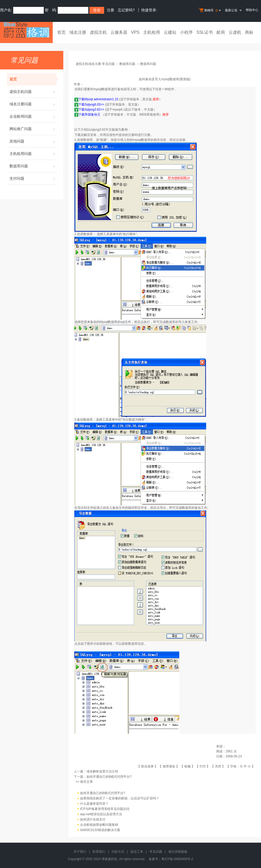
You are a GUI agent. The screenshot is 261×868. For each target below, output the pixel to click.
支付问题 (33, 178)
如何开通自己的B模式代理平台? (109, 777)
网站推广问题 (33, 129)
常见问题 (156, 852)
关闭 (218, 766)
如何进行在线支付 (93, 819)
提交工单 (137, 852)
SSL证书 (205, 32)
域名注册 (78, 32)
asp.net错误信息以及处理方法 (101, 814)
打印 (203, 766)
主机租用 (152, 32)
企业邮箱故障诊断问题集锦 (99, 825)
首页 (61, 32)
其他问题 (33, 141)
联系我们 (99, 852)
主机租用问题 (33, 154)
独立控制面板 (178, 852)
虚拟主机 (98, 32)
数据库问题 (33, 166)
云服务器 (119, 32)
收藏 (187, 766)
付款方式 (118, 852)
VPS (135, 32)
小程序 (186, 32)
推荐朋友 (169, 766)
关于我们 (80, 852)
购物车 (210, 11)
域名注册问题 (33, 104)
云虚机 (235, 32)
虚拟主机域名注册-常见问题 (95, 64)
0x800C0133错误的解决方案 (100, 830)
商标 (249, 32)
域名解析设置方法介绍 (102, 771)
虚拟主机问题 (33, 92)
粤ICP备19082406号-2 (177, 859)
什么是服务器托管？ (94, 804)
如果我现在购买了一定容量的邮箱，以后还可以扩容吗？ (120, 798)
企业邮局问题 (33, 116)
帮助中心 (252, 10)
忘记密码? (126, 10)
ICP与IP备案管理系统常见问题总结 (105, 809)
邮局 (221, 32)
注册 (110, 10)
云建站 (170, 32)
